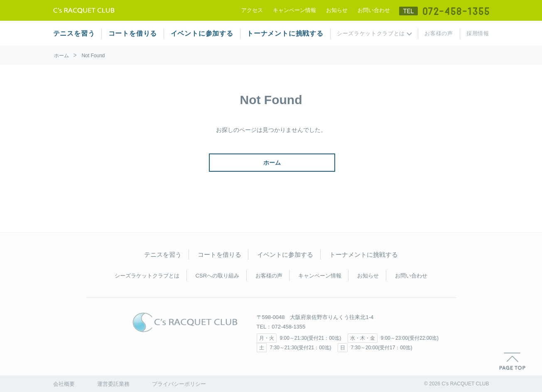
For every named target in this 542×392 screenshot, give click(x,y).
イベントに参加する (202, 33)
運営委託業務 (113, 384)
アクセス (252, 10)
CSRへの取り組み (217, 276)
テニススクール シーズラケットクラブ (84, 10)
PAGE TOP (512, 361)
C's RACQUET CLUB (185, 322)
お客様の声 (439, 33)
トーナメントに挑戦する (285, 33)
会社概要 (64, 384)
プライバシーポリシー (179, 384)
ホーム (61, 56)
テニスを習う (74, 33)
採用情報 (478, 33)
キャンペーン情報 (294, 10)
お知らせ (337, 10)
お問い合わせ (374, 10)
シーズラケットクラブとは (371, 33)
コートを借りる (133, 33)
